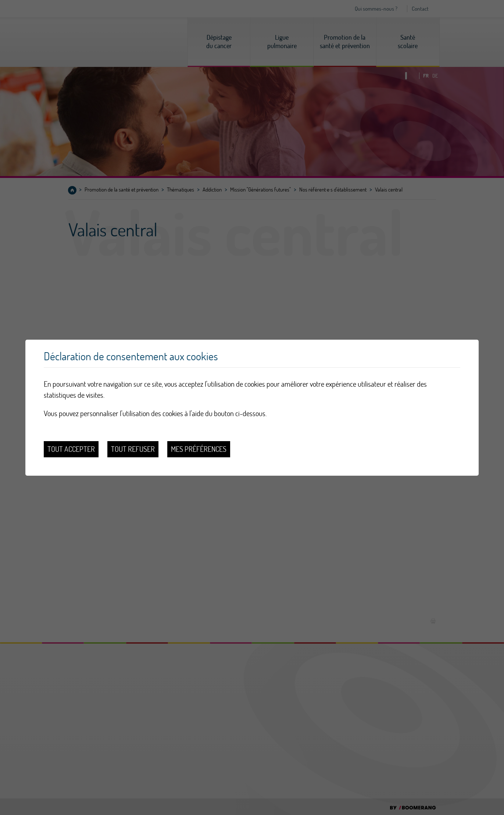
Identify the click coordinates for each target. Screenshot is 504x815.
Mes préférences (199, 449)
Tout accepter (71, 449)
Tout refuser (133, 449)
